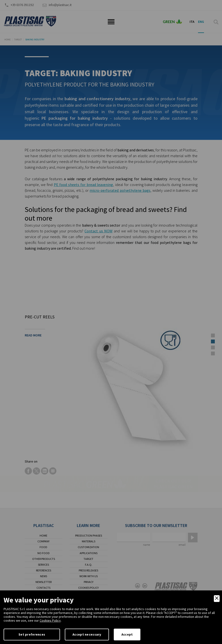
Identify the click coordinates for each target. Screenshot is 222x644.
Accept (127, 634)
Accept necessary (87, 634)
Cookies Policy (50, 620)
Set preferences (32, 634)
